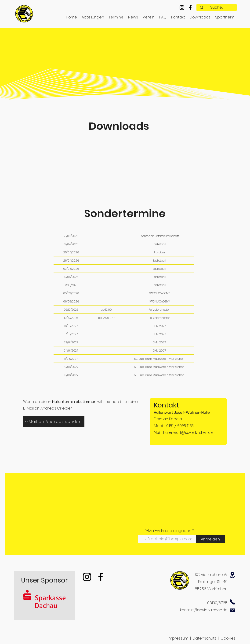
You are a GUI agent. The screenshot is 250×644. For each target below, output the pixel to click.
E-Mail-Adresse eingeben (168, 531)
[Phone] (232, 602)
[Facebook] (101, 577)
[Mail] (232, 610)
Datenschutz (204, 638)
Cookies (228, 638)
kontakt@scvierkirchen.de (204, 610)
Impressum (178, 638)
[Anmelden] (210, 539)
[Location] (232, 575)
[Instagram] (182, 7)
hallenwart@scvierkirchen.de (188, 432)
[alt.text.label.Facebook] (190, 7)
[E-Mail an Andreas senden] (54, 422)
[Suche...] (216, 7)
